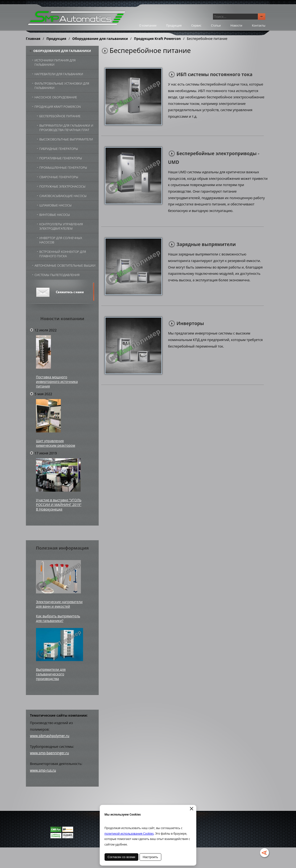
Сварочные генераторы (59, 177)
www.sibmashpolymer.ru (50, 736)
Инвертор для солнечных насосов (61, 240)
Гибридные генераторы (59, 149)
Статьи (216, 26)
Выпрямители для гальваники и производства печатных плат (66, 128)
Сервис (196, 26)
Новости (236, 26)
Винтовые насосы (55, 215)
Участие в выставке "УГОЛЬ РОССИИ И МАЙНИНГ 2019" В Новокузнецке (59, 505)
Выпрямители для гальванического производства (51, 674)
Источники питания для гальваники (55, 62)
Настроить (151, 857)
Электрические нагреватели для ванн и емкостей (59, 604)
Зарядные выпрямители (206, 244)
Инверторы (190, 323)
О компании (148, 26)
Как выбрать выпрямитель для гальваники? (58, 618)
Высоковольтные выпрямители (66, 139)
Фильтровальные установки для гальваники (62, 86)
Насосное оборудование (56, 97)
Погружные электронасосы (62, 186)
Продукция (174, 26)
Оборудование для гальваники (100, 39)
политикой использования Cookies (129, 834)
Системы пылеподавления (57, 275)
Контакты (259, 26)
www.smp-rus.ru (43, 770)
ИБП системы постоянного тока (215, 74)
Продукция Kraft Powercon (157, 39)
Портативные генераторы (61, 158)
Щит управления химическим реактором (56, 443)
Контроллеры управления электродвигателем (61, 226)
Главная (33, 39)
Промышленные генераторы (63, 168)
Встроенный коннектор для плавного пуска (63, 254)
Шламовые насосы (56, 205)
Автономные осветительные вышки (65, 265)
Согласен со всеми (122, 857)
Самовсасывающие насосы (63, 196)
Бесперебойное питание (60, 116)
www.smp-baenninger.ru (49, 753)
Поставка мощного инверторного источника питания (57, 382)
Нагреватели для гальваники (59, 74)
